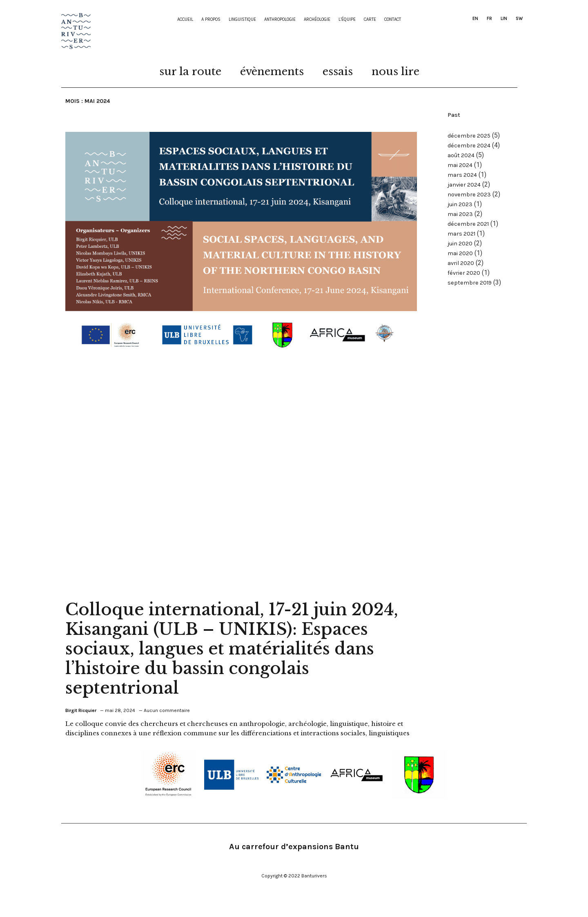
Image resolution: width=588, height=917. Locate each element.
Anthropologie (280, 20)
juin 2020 (460, 244)
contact (393, 20)
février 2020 (464, 273)
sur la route (190, 71)
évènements (272, 71)
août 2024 (461, 155)
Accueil (185, 20)
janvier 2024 (464, 185)
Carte (370, 20)
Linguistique (242, 20)
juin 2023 (460, 204)
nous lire (395, 71)
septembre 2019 (470, 283)
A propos (211, 20)
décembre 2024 (469, 146)
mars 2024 (462, 175)
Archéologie (317, 20)
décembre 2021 (468, 224)
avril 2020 (461, 263)
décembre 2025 (469, 136)
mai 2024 (460, 165)
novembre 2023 (469, 195)
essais (338, 71)
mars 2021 (461, 234)
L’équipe (347, 20)
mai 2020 (460, 253)
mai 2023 (460, 214)
